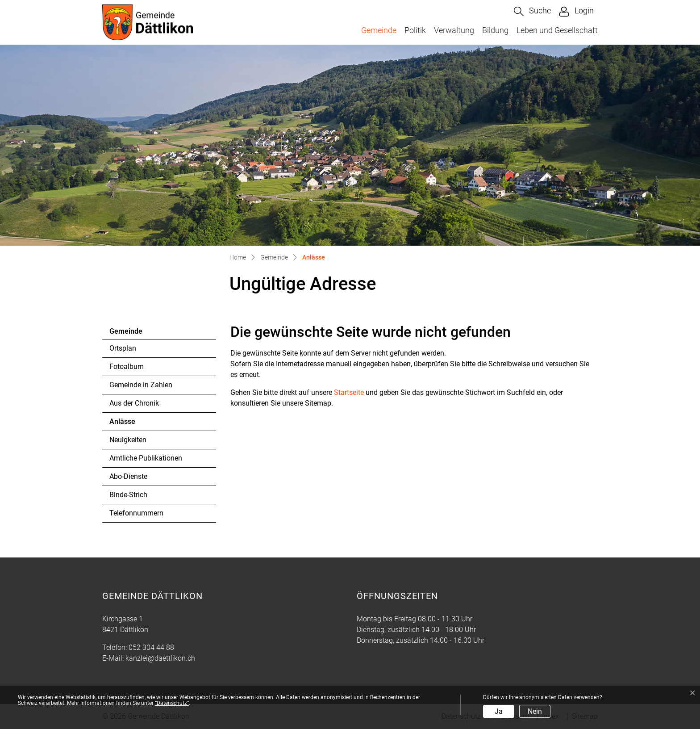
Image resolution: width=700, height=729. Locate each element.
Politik (415, 30)
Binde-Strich (128, 495)
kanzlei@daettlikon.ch (160, 658)
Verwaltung (454, 30)
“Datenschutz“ (172, 703)
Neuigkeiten (128, 440)
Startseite (349, 392)
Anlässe (134, 424)
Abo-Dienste (128, 476)
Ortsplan (123, 348)
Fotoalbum (127, 367)
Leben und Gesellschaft (557, 30)
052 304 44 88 (151, 647)
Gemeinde (379, 30)
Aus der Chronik (134, 403)
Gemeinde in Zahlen (141, 385)
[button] (532, 11)
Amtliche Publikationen (146, 458)
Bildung (495, 30)
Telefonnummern (136, 513)
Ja (499, 711)
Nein (535, 711)
